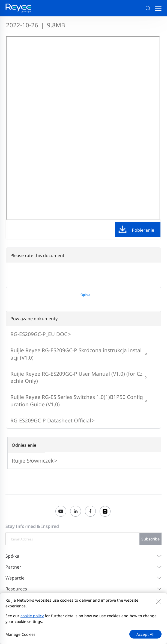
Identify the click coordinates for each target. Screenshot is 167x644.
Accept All (145, 634)
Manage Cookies (20, 634)
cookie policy (32, 616)
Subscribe (150, 539)
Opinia (85, 295)
